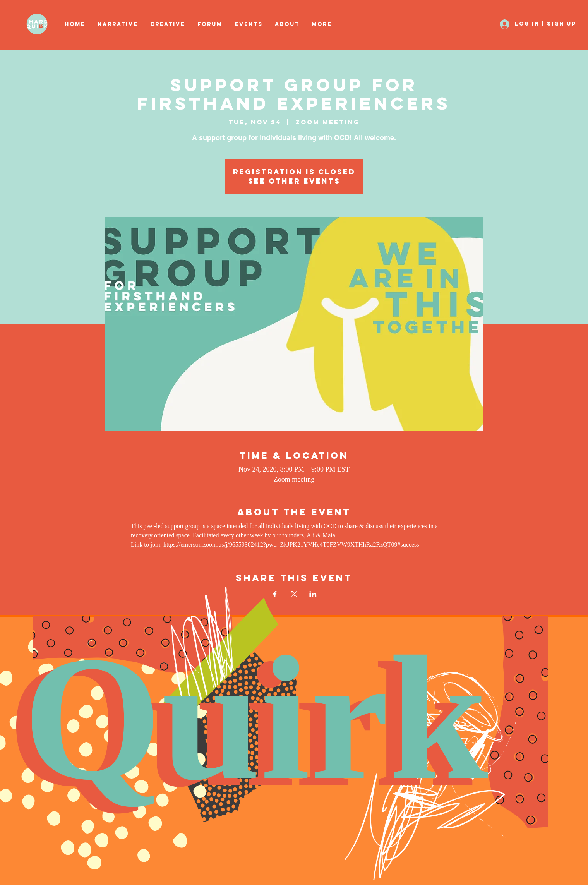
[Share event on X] (294, 594)
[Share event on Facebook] (275, 594)
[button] (168, 24)
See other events (294, 181)
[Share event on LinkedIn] (313, 594)
